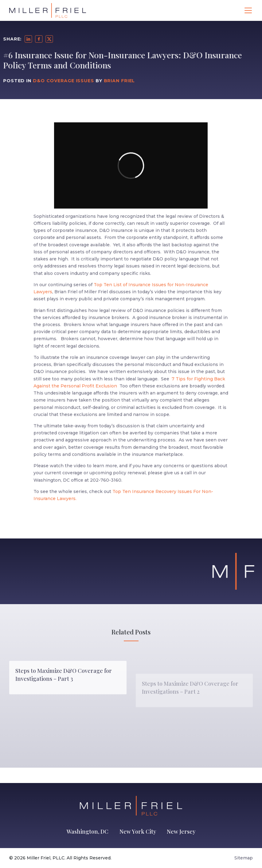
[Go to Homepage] (48, 10)
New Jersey (181, 831)
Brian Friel (108, 81)
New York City (138, 831)
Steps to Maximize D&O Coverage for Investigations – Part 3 (64, 696)
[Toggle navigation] (248, 10)
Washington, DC (88, 831)
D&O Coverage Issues (52, 81)
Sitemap (244, 858)
